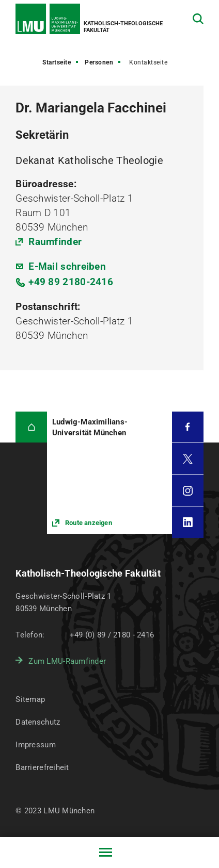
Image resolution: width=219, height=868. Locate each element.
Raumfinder (55, 242)
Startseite (57, 62)
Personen (99, 62)
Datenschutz (38, 722)
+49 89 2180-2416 (71, 282)
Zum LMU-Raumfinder (67, 661)
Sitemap (30, 699)
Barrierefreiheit (42, 767)
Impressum (36, 745)
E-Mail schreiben (67, 266)
